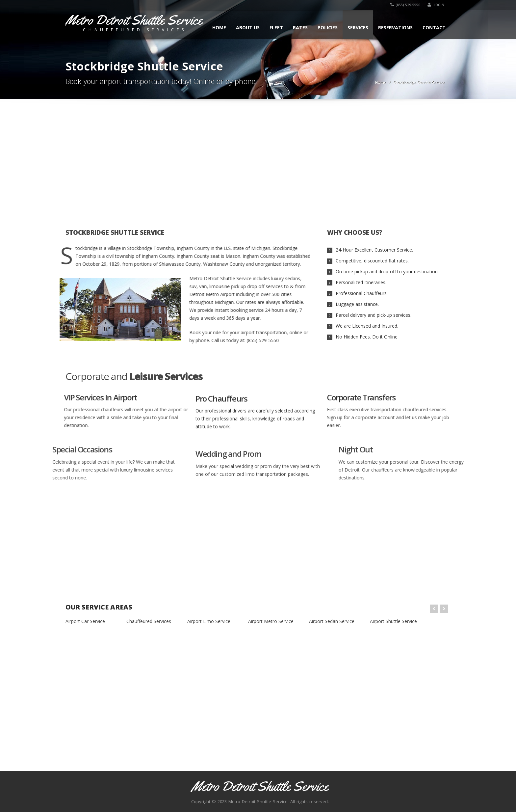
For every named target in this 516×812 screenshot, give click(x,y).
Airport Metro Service (271, 621)
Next (444, 609)
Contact (434, 27)
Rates (300, 27)
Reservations (395, 27)
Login (437, 5)
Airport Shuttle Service (393, 621)
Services (358, 27)
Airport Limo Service (209, 621)
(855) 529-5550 (407, 5)
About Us (248, 27)
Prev (434, 609)
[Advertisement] (258, 160)
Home (219, 27)
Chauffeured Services (149, 621)
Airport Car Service (85, 621)
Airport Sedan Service (332, 621)
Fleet (276, 27)
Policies (328, 27)
